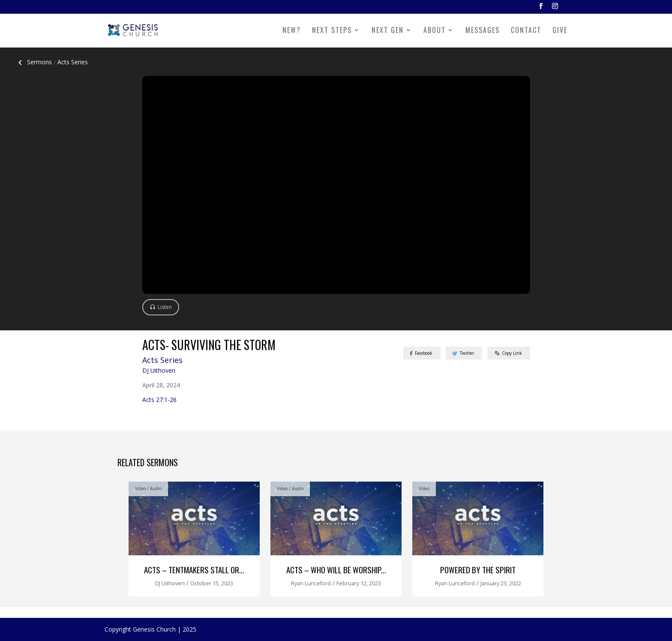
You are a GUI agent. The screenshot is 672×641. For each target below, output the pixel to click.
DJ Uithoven (159, 370)
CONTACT (526, 31)
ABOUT (435, 31)
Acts (73, 62)
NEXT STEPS (332, 31)
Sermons (33, 62)
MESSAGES (483, 31)
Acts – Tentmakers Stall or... (194, 570)
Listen (165, 307)
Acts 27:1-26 (159, 400)
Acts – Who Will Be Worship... (336, 570)
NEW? (292, 31)
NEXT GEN (388, 31)
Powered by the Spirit (478, 570)
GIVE (560, 31)
